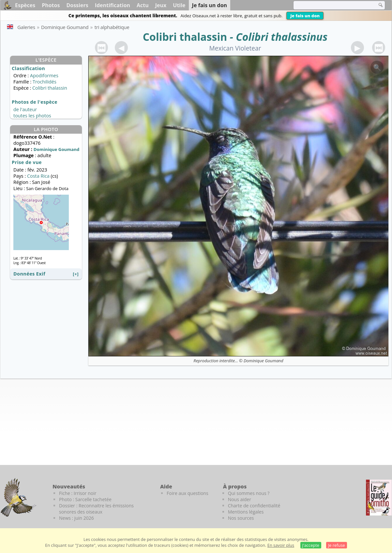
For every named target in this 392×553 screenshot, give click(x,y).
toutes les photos (32, 116)
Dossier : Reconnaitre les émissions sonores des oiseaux (96, 509)
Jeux (161, 5)
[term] (331, 5)
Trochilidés (45, 82)
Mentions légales (246, 512)
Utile (179, 5)
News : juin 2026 (76, 518)
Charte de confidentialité (254, 506)
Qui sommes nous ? (249, 493)
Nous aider (240, 499)
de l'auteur (25, 109)
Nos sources (241, 518)
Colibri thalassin (185, 37)
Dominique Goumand (264, 361)
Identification (113, 5)
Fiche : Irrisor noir (78, 493)
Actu (143, 5)
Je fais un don (305, 16)
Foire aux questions (188, 493)
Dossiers (77, 5)
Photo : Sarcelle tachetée (85, 499)
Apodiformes (44, 75)
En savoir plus (281, 545)
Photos (51, 5)
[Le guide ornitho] (379, 498)
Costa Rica (38, 176)
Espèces (25, 5)
